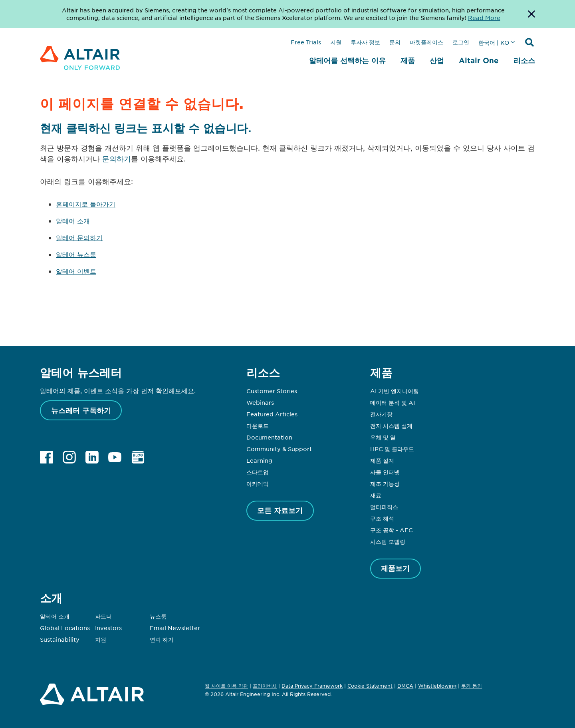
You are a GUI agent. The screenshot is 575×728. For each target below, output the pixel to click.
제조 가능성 (385, 483)
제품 (408, 60)
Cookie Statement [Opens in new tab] (370, 686)
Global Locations (65, 628)
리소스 (524, 60)
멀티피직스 (384, 507)
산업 (437, 60)
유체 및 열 (383, 437)
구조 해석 (382, 518)
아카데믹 (258, 483)
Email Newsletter (175, 628)
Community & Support (279, 449)
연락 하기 (162, 639)
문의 (395, 42)
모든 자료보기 (280, 510)
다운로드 (258, 426)
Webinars (260, 402)
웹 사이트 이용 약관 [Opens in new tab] (226, 686)
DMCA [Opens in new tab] (405, 686)
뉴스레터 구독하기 (81, 410)
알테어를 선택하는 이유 (347, 60)
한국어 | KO (494, 42)
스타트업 (258, 472)
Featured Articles (272, 414)
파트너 (103, 616)
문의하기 (117, 159)
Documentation (269, 437)
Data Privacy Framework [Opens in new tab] (312, 686)
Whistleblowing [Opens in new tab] (437, 686)
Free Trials (306, 42)
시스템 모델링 (388, 541)
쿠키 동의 (472, 686)
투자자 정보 (365, 42)
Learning (259, 460)
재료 (376, 495)
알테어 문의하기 (79, 237)
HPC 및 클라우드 (392, 449)
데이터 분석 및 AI (393, 402)
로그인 (461, 42)
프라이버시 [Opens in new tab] (265, 686)
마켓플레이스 (426, 42)
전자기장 (381, 414)
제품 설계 (382, 460)
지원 (336, 42)
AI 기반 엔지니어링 (395, 391)
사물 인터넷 (385, 472)
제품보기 (395, 568)
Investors (108, 628)
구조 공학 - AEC (392, 530)
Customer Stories (272, 391)
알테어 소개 (73, 221)
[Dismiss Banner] (531, 14)
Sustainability (60, 639)
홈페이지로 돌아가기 (86, 204)
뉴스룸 (158, 616)
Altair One (479, 60)
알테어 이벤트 (76, 271)
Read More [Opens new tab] (484, 18)
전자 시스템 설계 (391, 426)
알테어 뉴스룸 (76, 254)
